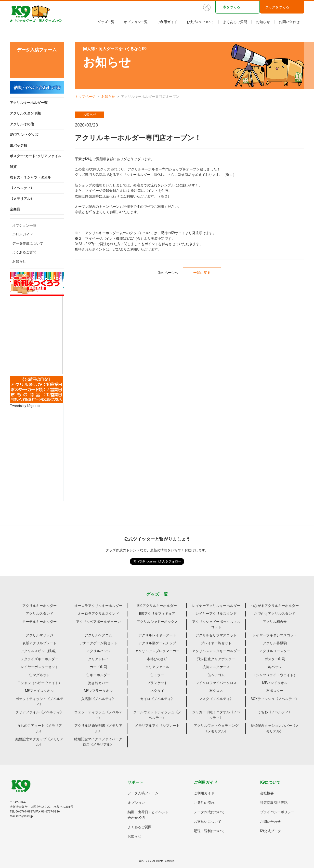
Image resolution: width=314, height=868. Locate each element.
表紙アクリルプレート (39, 643)
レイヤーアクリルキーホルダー (216, 606)
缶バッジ (275, 667)
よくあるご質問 (235, 22)
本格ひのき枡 (157, 659)
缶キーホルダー (98, 675)
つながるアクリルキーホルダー (275, 606)
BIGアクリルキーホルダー (157, 606)
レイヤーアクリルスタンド (216, 614)
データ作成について (28, 243)
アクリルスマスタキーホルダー (216, 651)
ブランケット (157, 683)
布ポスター (275, 691)
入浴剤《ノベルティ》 (98, 699)
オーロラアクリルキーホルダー (98, 606)
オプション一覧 (136, 22)
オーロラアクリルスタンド (98, 614)
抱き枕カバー (98, 683)
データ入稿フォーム (143, 793)
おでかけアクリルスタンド (275, 614)
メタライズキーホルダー (39, 659)
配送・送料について (209, 831)
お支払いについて (200, 22)
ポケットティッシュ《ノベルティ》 (39, 701)
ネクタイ (157, 691)
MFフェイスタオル (39, 691)
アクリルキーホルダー (39, 606)
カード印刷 (98, 667)
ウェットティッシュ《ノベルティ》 (98, 715)
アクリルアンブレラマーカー (157, 651)
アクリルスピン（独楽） (39, 651)
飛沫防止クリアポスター (216, 659)
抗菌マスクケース (216, 667)
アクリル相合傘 (275, 622)
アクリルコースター (275, 651)
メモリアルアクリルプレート (157, 726)
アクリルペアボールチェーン (98, 622)
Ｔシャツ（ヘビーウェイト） (39, 683)
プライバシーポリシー (277, 812)
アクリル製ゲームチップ (157, 643)
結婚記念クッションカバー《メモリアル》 (275, 728)
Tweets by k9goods (25, 406)
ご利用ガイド (167, 22)
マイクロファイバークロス (216, 683)
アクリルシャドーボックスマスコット (216, 624)
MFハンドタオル (275, 683)
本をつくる (232, 7)
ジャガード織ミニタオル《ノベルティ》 (216, 715)
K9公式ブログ (271, 831)
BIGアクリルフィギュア (157, 614)
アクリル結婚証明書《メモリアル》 (98, 728)
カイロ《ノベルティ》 (157, 699)
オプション (136, 803)
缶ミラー (157, 675)
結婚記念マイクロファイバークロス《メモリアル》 (98, 742)
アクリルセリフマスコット (216, 635)
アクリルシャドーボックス (157, 622)
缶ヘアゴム (216, 675)
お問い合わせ (289, 22)
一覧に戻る (202, 273)
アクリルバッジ (98, 651)
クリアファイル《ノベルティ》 (39, 712)
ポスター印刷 (275, 659)
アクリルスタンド (39, 614)
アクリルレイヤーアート (157, 635)
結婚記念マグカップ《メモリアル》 (39, 742)
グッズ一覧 (106, 22)
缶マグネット (39, 675)
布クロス (216, 691)
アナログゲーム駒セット (98, 643)
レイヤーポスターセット (39, 667)
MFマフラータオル (98, 691)
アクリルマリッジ (39, 635)
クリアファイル (157, 667)
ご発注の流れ (204, 803)
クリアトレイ (98, 659)
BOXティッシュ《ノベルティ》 (275, 699)
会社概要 (267, 793)
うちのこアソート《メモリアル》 (39, 728)
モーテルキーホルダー (39, 622)
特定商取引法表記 (274, 803)
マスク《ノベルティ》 (216, 699)
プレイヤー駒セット (216, 643)
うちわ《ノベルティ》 (275, 712)
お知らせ (263, 22)
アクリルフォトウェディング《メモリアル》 (216, 728)
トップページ (85, 97)
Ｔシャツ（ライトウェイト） (275, 675)
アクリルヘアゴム (98, 635)
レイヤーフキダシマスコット (275, 635)
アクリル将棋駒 (275, 643)
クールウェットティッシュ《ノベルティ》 (157, 715)
